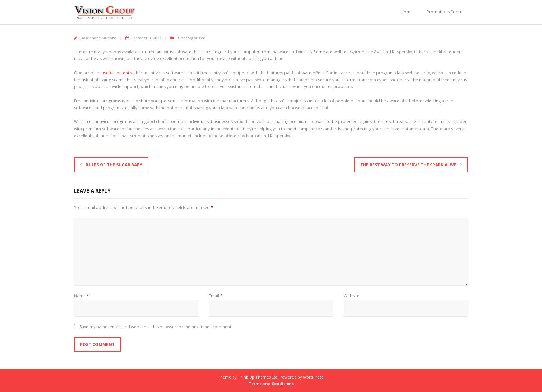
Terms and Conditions (271, 384)
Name (82, 296)
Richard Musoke (101, 38)
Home (407, 12)
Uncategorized (192, 38)
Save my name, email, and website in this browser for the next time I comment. (156, 327)
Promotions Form (444, 12)
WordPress (313, 377)
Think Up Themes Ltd (258, 377)
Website (352, 296)
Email (216, 296)
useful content (115, 73)
